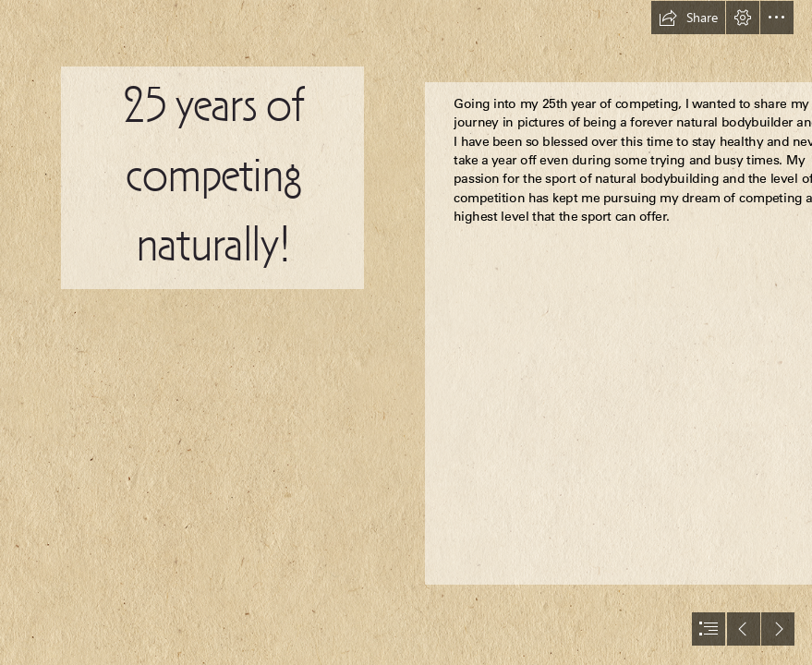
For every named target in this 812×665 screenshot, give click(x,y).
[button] (688, 18)
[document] (406, 332)
